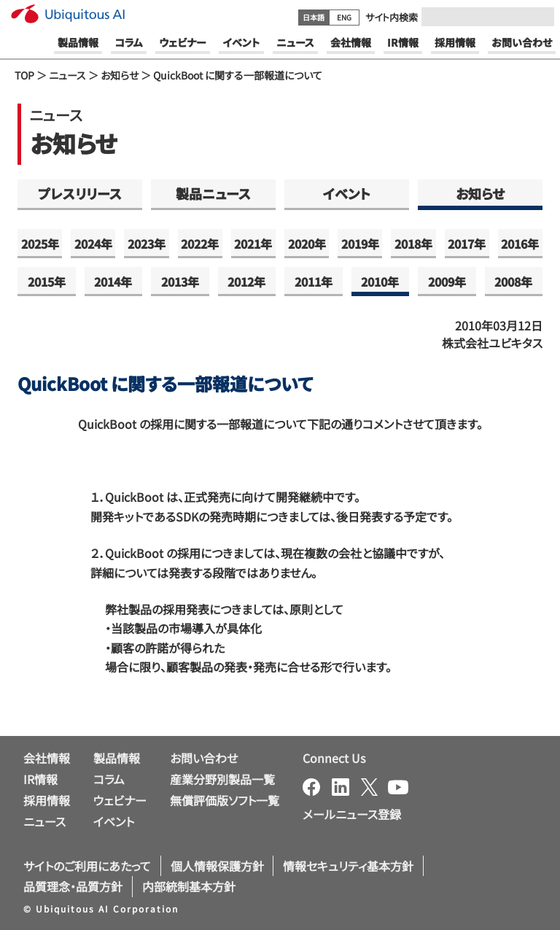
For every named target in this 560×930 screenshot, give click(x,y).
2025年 (40, 244)
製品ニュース (213, 193)
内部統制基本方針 (189, 886)
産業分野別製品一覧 (222, 779)
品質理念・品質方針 (73, 886)
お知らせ (120, 75)
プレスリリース (80, 193)
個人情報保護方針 (217, 866)
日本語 (314, 17)
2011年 (314, 282)
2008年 (513, 282)
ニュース (67, 75)
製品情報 (117, 758)
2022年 (200, 244)
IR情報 (40, 779)
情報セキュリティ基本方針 (348, 866)
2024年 (93, 244)
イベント (347, 193)
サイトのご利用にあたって (87, 866)
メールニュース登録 (352, 814)
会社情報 (47, 758)
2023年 (147, 244)
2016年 (520, 244)
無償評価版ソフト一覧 (225, 800)
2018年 (413, 244)
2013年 (180, 282)
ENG (344, 17)
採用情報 (47, 800)
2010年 (380, 282)
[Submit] (539, 17)
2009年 (447, 282)
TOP (24, 75)
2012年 (246, 282)
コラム (109, 779)
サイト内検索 (392, 17)
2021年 (253, 244)
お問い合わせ (204, 758)
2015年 (47, 282)
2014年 (113, 282)
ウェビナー (120, 800)
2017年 (467, 244)
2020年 (307, 244)
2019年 (360, 244)
